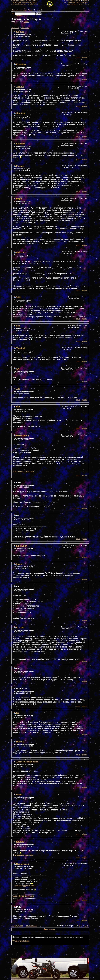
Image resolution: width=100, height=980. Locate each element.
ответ (78, 57)
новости (15, 1)
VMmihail (21, 348)
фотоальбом (17, 4)
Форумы (15, 10)
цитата (84, 57)
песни (28, 1)
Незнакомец (23, 435)
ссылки (80, 4)
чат (65, 2)
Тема (30, 10)
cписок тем (15, 28)
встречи (85, 1)
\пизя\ (19, 564)
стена (73, 1)
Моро (19, 199)
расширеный (19, 15)
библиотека (33, 4)
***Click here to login (21, 941)
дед (18, 368)
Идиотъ (20, 741)
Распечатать (51, 929)
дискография (17, 2)
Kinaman (21, 144)
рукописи (25, 4)
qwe (18, 326)
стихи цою (71, 2)
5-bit (19, 297)
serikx (19, 794)
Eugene (20, 32)
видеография (27, 2)
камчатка (67, 1)
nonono (20, 842)
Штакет (20, 627)
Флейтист (21, 113)
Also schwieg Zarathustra (24, 471)
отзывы (78, 1)
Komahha (21, 64)
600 (18, 407)
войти (86, 4)
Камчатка (23, 10)
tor (18, 713)
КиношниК (22, 546)
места (34, 2)
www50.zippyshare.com (24, 855)
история (22, 1)
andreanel (21, 252)
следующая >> (31, 926)
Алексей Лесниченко (27, 762)
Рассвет (20, 166)
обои (78, 2)
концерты (34, 1)
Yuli (18, 389)
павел (26, 22)
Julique (20, 87)
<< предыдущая (17, 926)
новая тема (25, 28)
